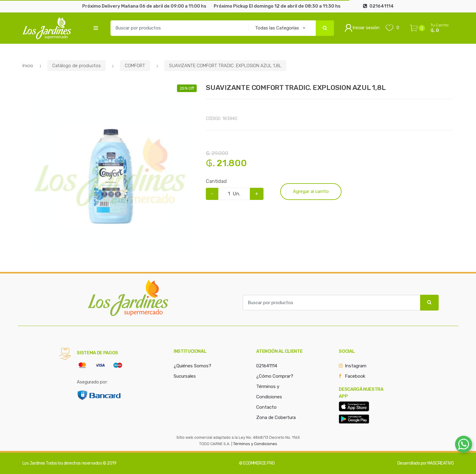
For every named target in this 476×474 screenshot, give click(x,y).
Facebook (355, 376)
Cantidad (216, 181)
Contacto (266, 407)
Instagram (356, 366)
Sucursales (185, 376)
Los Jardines (34, 463)
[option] (110, 172)
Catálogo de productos (76, 66)
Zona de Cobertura (276, 417)
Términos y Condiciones (255, 444)
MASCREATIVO (441, 463)
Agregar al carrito (311, 191)
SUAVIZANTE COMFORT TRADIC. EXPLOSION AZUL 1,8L (225, 66)
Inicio (28, 66)
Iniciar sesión (362, 28)
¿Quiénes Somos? (192, 366)
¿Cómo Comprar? (275, 376)
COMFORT (135, 66)
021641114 (267, 366)
